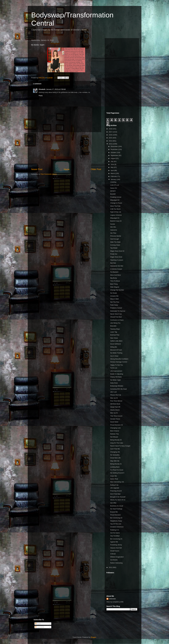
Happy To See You (117, 365)
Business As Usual (117, 506)
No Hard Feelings (116, 509)
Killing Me (114, 347)
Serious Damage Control (119, 362)
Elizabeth (42, 89)
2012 (111, 567)
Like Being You (115, 323)
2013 (111, 144)
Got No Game (115, 533)
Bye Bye (113, 263)
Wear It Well (114, 299)
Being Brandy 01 (116, 464)
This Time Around (116, 416)
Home (67, 169)
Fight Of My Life (116, 212)
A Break (113, 554)
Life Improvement (116, 371)
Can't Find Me (115, 449)
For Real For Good (117, 470)
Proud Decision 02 (117, 425)
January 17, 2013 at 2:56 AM (56, 89)
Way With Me (115, 461)
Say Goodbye (115, 536)
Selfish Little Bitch (116, 341)
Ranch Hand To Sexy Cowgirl (120, 446)
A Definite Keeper (116, 269)
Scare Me (114, 476)
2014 (111, 141)
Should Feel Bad (116, 317)
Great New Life (115, 458)
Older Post (96, 169)
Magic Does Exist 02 (117, 251)
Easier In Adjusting (117, 374)
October (114, 152)
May (112, 167)
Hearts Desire (115, 410)
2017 (111, 132)
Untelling (113, 182)
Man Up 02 (114, 398)
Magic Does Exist (116, 257)
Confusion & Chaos (117, 320)
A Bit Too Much (115, 209)
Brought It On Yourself (118, 497)
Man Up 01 (114, 413)
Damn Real (114, 479)
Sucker (113, 224)
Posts (38, 624)
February (114, 176)
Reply (41, 96)
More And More (116, 275)
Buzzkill (113, 194)
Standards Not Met (117, 266)
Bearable (113, 326)
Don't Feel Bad (115, 494)
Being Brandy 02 (116, 440)
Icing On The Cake (117, 443)
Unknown (112, 599)
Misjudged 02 (115, 200)
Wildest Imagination (117, 557)
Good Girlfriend (115, 344)
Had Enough (115, 239)
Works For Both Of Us (118, 500)
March (113, 173)
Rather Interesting (116, 563)
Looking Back (115, 467)
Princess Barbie (116, 236)
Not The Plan (115, 302)
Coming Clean (115, 245)
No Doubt (114, 293)
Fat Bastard (114, 272)
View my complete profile (115, 602)
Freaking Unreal (116, 197)
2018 (111, 129)
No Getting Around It (117, 473)
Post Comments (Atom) (49, 174)
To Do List (114, 368)
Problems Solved (116, 308)
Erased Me (114, 512)
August (113, 158)
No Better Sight (115, 380)
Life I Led (113, 392)
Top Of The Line (116, 524)
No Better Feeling (116, 353)
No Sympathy (115, 455)
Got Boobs (114, 560)
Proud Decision (115, 515)
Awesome (114, 230)
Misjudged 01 (115, 218)
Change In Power (116, 203)
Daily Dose (114, 383)
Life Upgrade (115, 488)
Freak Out (114, 254)
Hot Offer (113, 503)
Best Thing (114, 284)
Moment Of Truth (116, 350)
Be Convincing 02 (116, 518)
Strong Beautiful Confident (119, 359)
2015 (111, 138)
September (115, 155)
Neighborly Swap (116, 521)
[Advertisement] (66, 150)
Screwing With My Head (118, 389)
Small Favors (115, 551)
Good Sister (114, 422)
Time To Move (115, 281)
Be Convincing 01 (116, 539)
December (114, 146)
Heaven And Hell (116, 548)
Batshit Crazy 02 (116, 221)
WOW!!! (113, 191)
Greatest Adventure (117, 527)
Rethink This (115, 434)
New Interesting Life (117, 482)
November (114, 149)
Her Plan (113, 233)
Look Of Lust (115, 185)
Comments (40, 627)
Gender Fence (115, 419)
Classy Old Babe (116, 377)
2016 (111, 135)
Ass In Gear (114, 356)
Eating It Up (114, 485)
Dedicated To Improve (118, 311)
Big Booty (114, 278)
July (112, 161)
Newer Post (37, 169)
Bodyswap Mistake (117, 386)
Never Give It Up (116, 314)
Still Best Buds (115, 404)
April (112, 170)
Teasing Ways (115, 329)
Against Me (114, 542)
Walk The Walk (115, 242)
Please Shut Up (116, 395)
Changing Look (115, 428)
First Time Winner (116, 401)
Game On (114, 188)
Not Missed (114, 437)
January (114, 179)
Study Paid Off (115, 407)
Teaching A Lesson (117, 260)
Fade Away (114, 305)
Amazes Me (114, 296)
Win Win (113, 227)
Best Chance (115, 431)
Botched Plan (115, 335)
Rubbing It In (115, 530)
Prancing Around (116, 491)
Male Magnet (115, 287)
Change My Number (117, 290)
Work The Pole (115, 206)
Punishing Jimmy (116, 545)
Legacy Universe (116, 215)
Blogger (93, 637)
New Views (114, 338)
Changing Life (115, 452)
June (113, 164)
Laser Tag (114, 332)
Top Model (114, 248)
